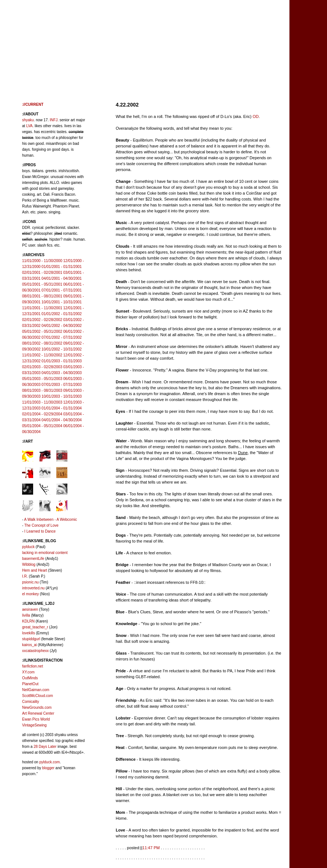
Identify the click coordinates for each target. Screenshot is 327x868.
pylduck (28, 547)
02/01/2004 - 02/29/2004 (42, 414)
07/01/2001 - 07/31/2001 (62, 290)
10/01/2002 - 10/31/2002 (62, 349)
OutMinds (30, 678)
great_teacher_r (35, 627)
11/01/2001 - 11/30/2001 (42, 308)
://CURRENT (33, 104)
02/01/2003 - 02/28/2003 (42, 367)
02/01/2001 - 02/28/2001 (42, 273)
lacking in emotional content (45, 553)
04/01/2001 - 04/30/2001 (62, 278)
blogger (48, 768)
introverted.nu (33, 588)
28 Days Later (45, 747)
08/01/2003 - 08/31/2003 (42, 391)
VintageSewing (34, 725)
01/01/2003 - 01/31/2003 (62, 361)
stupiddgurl (31, 639)
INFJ (54, 120)
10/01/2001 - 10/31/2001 (62, 302)
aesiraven (30, 609)
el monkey (31, 594)
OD (256, 116)
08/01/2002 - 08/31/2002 (42, 343)
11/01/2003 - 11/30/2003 (42, 402)
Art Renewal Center (38, 713)
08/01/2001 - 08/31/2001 (42, 296)
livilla (26, 615)
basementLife (33, 559)
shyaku (28, 120)
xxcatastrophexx (35, 651)
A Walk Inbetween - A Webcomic (51, 520)
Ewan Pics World (36, 719)
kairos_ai (29, 645)
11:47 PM (151, 848)
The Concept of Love (41, 525)
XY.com (28, 672)
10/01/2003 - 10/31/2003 (62, 396)
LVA (29, 126)
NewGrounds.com (37, 707)
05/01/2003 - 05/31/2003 (42, 379)
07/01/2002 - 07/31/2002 (62, 337)
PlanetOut (30, 684)
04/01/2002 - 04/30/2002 (62, 326)
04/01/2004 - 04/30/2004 (62, 420)
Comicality (31, 702)
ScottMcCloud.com (38, 696)
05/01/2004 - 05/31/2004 (42, 426)
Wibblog (29, 564)
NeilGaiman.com (36, 690)
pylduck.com (50, 762)
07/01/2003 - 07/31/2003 (62, 385)
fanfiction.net (33, 666)
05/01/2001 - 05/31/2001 (42, 284)
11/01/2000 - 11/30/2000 (42, 261)
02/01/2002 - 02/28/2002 (42, 320)
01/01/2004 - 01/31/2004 (62, 408)
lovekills (29, 633)
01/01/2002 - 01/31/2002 (62, 314)
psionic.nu (30, 582)
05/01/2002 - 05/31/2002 (42, 332)
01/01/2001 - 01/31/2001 (62, 267)
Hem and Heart (35, 570)
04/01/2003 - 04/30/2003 (62, 373)
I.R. (25, 576)
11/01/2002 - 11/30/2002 (42, 355)
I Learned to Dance (40, 531)
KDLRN (28, 621)
